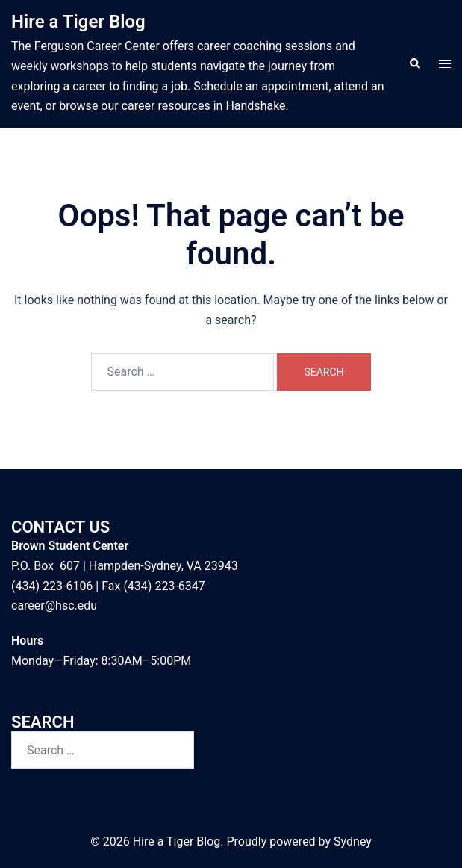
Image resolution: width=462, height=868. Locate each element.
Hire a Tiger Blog (78, 22)
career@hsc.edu (54, 605)
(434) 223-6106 (52, 586)
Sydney (353, 841)
